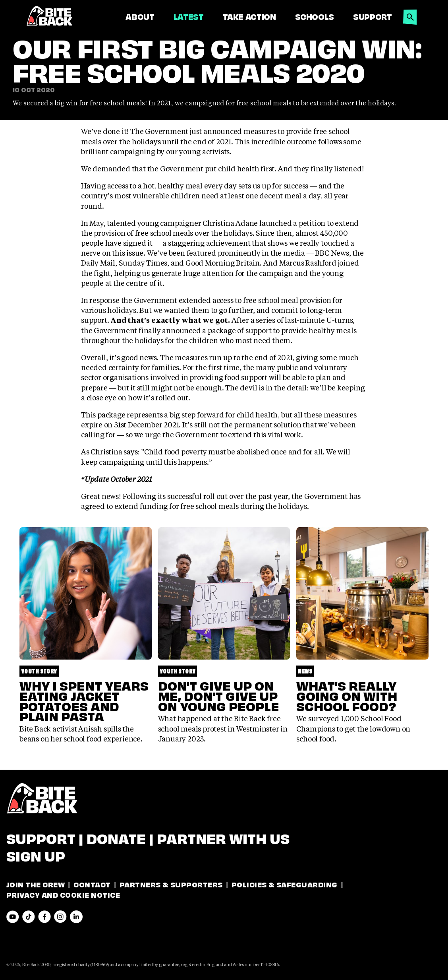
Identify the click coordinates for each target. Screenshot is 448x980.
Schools (315, 16)
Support (372, 16)
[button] (410, 15)
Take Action (249, 16)
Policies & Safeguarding (285, 884)
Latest (189, 16)
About (140, 16)
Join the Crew (36, 884)
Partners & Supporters (171, 884)
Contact (92, 884)
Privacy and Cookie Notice (63, 894)
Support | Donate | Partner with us (148, 837)
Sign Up (36, 855)
